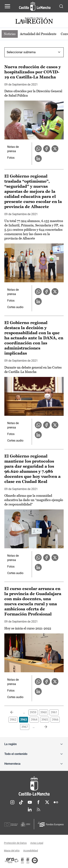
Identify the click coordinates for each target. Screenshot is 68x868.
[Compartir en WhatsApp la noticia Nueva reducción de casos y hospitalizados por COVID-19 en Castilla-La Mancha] (38, 149)
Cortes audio (15, 307)
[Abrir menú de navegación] (7, 6)
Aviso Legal (37, 843)
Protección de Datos (15, 843)
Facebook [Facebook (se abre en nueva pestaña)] (38, 802)
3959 (33, 712)
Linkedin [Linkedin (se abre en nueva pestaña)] (30, 810)
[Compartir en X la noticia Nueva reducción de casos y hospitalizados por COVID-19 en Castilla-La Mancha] (55, 149)
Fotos (11, 158)
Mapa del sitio (12, 851)
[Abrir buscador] (61, 6)
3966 (55, 720)
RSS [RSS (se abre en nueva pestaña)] (38, 810)
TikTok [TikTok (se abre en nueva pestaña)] (21, 802)
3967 (25, 727)
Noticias (10, 34)
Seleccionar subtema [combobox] (21, 52)
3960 (44, 712)
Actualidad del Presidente (38, 34)
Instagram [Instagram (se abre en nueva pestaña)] (12, 802)
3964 (34, 720)
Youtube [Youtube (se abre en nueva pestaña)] (30, 802)
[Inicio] (34, 786)
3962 (13, 720)
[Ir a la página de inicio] (35, 6)
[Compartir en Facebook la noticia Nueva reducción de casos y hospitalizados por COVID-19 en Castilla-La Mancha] (47, 149)
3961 (54, 712)
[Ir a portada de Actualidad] (34, 21)
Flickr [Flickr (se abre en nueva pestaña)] (56, 802)
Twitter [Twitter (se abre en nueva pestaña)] (47, 802)
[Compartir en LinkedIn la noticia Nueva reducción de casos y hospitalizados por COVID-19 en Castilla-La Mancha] (38, 158)
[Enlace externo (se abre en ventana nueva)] (28, 860)
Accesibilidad (31, 851)
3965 (45, 720)
